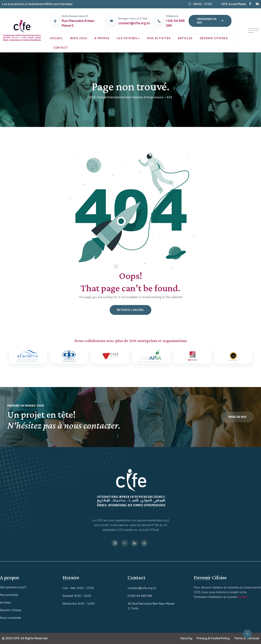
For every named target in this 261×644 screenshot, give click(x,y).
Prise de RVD (237, 417)
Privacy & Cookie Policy (213, 638)
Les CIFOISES (127, 38)
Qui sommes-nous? (13, 587)
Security (186, 638)
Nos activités (9, 595)
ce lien (243, 597)
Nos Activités (159, 38)
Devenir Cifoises (214, 38)
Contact (61, 48)
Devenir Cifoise (11, 610)
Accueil (57, 38)
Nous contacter (11, 618)
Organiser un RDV (210, 21)
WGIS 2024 (79, 38)
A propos (102, 38)
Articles (185, 38)
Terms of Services (247, 638)
